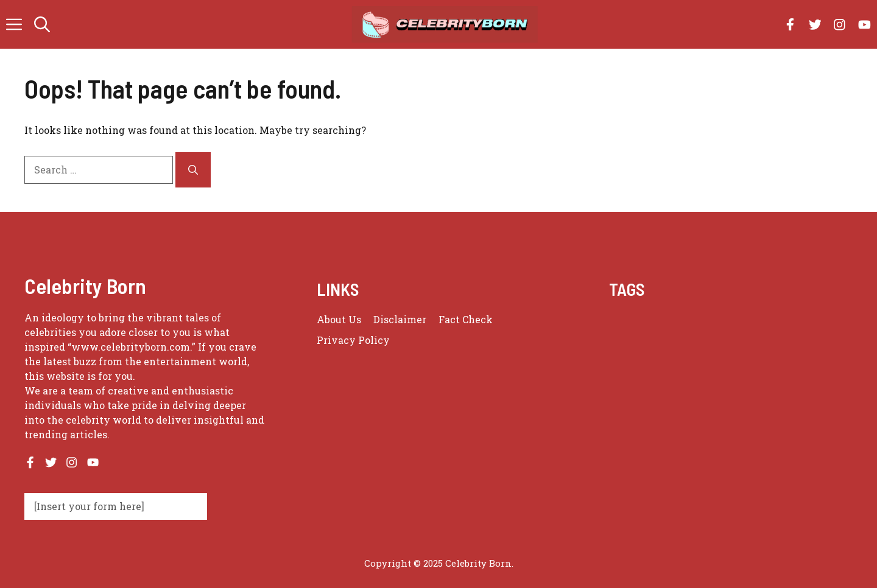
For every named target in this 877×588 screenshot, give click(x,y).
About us (339, 319)
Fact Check (466, 319)
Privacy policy (353, 340)
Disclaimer (400, 319)
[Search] (193, 170)
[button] (42, 24)
